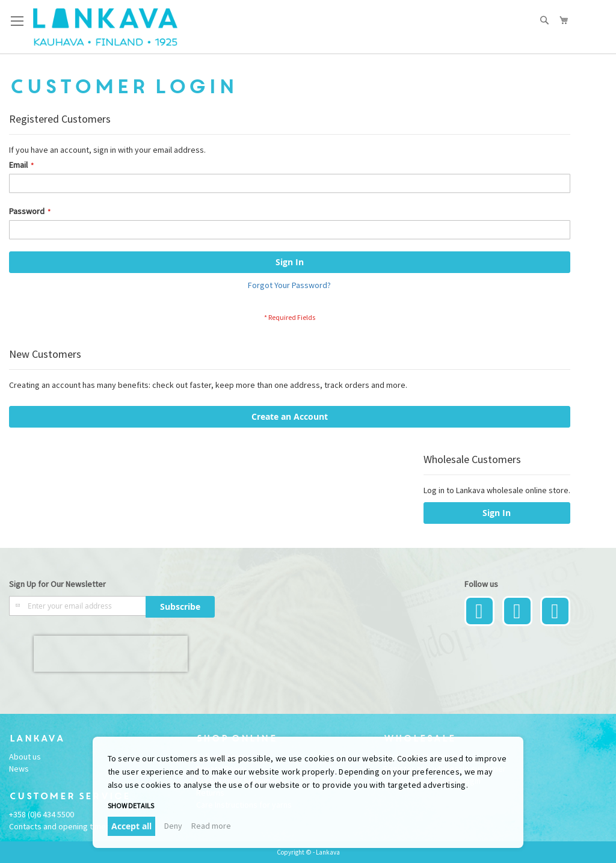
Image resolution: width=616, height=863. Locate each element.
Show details (131, 806)
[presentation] (111, 654)
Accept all (131, 826)
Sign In (497, 513)
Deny (173, 826)
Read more (211, 826)
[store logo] (105, 27)
